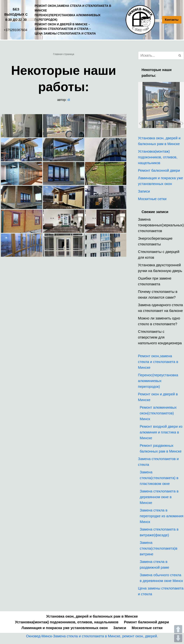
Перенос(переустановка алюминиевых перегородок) (68, 18)
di (69, 100)
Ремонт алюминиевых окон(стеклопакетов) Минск (158, 413)
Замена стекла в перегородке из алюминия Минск (162, 516)
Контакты (172, 20)
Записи (144, 191)
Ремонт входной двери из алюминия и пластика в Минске (161, 432)
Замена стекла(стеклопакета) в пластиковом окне (159, 478)
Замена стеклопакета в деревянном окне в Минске (159, 497)
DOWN (178, 638)
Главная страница (64, 54)
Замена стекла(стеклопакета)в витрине (159, 548)
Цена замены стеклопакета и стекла (65, 34)
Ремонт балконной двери (159, 170)
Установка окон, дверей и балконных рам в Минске (92, 616)
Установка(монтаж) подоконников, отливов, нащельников (158, 157)
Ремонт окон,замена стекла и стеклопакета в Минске (73, 8)
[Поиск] (157, 55)
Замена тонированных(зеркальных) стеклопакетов (161, 225)
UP (178, 629)
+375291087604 (16, 30)
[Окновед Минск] (141, 20)
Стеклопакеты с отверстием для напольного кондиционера (160, 337)
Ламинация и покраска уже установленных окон (65, 628)
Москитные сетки (152, 199)
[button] (180, 55)
